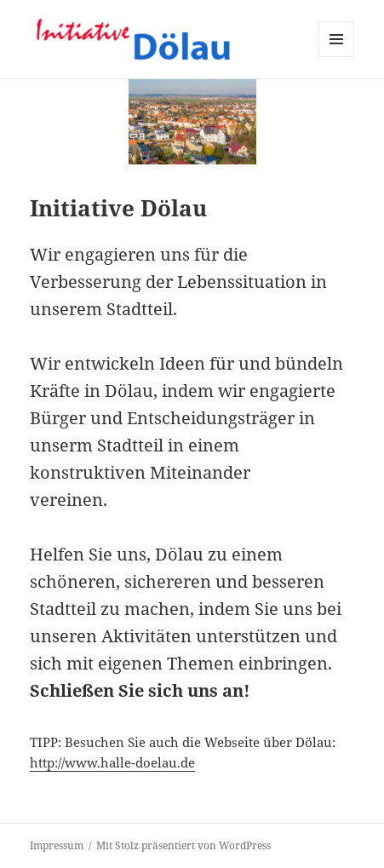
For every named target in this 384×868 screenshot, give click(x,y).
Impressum (57, 845)
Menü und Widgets (337, 57)
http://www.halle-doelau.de (112, 762)
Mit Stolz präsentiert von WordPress (183, 845)
